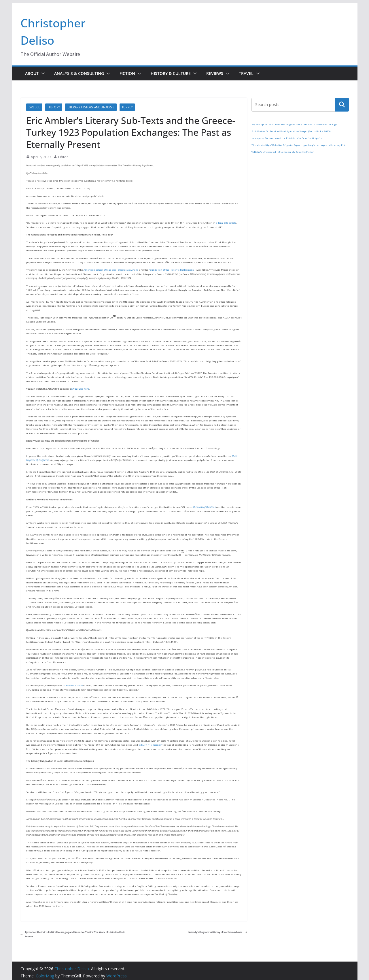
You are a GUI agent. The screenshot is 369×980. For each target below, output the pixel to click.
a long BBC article (226, 223)
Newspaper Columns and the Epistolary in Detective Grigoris (287, 138)
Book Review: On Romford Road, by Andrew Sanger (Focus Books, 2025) (291, 131)
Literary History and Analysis (91, 107)
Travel (246, 73)
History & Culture (171, 73)
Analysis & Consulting (79, 73)
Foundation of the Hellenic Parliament (171, 270)
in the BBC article (73, 685)
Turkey (127, 107)
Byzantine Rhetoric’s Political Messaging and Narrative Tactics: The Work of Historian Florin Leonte (73, 934)
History (54, 107)
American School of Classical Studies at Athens (111, 270)
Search (342, 105)
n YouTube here (80, 389)
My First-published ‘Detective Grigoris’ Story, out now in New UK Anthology (294, 124)
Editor (63, 157)
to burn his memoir (150, 745)
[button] (42, 73)
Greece (34, 107)
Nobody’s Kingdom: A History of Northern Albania (218, 932)
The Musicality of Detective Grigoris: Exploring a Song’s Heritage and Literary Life (298, 145)
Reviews (215, 73)
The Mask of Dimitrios (204, 507)
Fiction (127, 73)
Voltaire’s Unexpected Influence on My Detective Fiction (283, 152)
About (32, 73)
